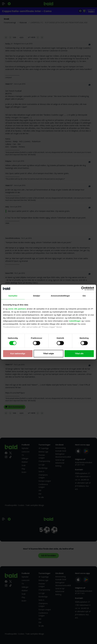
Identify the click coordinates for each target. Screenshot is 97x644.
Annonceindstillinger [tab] (60, 296)
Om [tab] (84, 296)
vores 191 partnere (17, 309)
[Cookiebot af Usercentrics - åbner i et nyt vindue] (83, 288)
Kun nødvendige (18, 354)
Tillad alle (79, 354)
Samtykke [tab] (13, 296)
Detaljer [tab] (37, 296)
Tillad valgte (48, 354)
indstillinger (75, 321)
